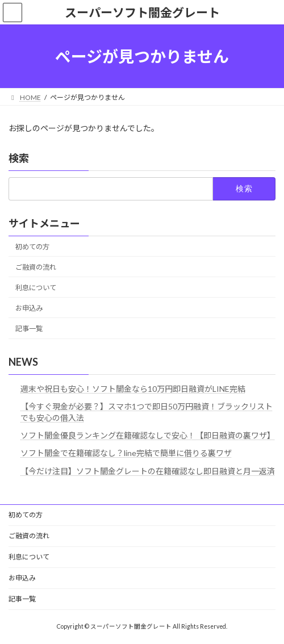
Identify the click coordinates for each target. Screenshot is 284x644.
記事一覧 (29, 329)
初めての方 (32, 247)
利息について (36, 288)
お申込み (29, 308)
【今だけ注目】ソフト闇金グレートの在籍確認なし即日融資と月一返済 (148, 471)
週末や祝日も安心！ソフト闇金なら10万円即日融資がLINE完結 (133, 389)
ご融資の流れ (36, 267)
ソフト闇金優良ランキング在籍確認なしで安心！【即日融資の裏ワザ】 (148, 435)
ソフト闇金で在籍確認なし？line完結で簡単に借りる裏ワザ (126, 453)
